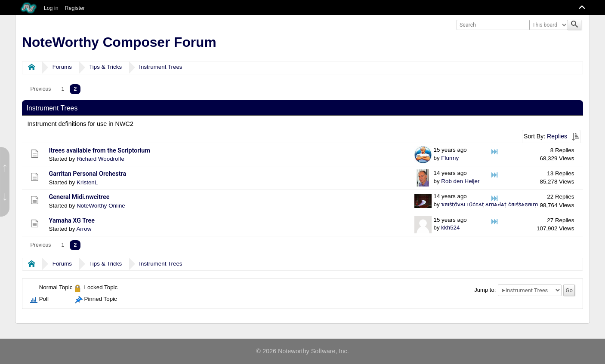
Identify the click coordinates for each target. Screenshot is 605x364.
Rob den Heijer (460, 181)
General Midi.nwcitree (79, 197)
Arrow (84, 229)
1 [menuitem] (63, 89)
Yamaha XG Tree (72, 221)
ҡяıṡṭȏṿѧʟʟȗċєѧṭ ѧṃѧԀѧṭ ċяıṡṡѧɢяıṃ (489, 204)
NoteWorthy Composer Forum (119, 42)
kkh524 (450, 228)
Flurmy (450, 158)
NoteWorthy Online (101, 206)
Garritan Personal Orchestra (88, 174)
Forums (62, 67)
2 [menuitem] (75, 89)
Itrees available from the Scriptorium (100, 151)
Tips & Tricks (105, 67)
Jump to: (485, 290)
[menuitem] (41, 89)
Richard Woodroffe (100, 159)
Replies (557, 136)
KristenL (87, 182)
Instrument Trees (161, 67)
